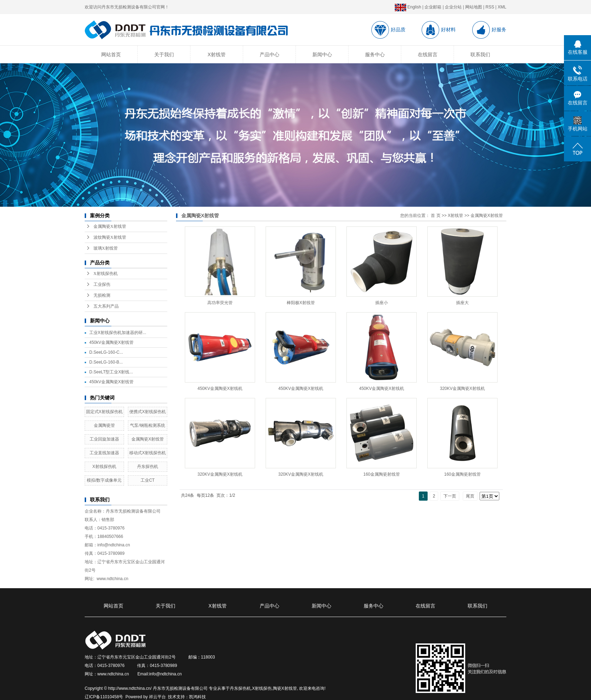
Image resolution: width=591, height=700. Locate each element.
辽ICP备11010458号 (104, 697)
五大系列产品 (106, 306)
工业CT (148, 480)
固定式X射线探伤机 (104, 412)
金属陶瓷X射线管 (110, 226)
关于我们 (164, 54)
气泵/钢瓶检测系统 (147, 425)
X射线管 (217, 54)
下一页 (450, 496)
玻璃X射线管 (106, 248)
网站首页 (111, 54)
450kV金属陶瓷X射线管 (111, 342)
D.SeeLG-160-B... (106, 362)
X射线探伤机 (106, 274)
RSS (490, 7)
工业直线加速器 (104, 453)
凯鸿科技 (197, 697)
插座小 (382, 303)
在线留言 (428, 54)
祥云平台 (157, 697)
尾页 (470, 496)
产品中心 (269, 54)
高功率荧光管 (220, 303)
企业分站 (453, 7)
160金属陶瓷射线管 (382, 474)
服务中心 (375, 54)
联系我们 (480, 54)
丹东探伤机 (148, 467)
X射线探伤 (262, 688)
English (408, 7)
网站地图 (474, 7)
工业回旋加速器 (104, 439)
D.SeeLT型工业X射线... (111, 372)
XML (502, 7)
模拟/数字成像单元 (104, 480)
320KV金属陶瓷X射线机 (462, 388)
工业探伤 (102, 284)
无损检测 (102, 295)
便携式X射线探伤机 (148, 412)
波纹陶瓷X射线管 (110, 237)
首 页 (436, 216)
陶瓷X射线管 (285, 688)
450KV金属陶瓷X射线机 (220, 388)
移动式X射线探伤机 (148, 453)
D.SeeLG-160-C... (106, 352)
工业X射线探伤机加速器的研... (118, 333)
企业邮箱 (433, 7)
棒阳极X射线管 (301, 303)
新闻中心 (322, 54)
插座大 (462, 303)
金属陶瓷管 (104, 425)
